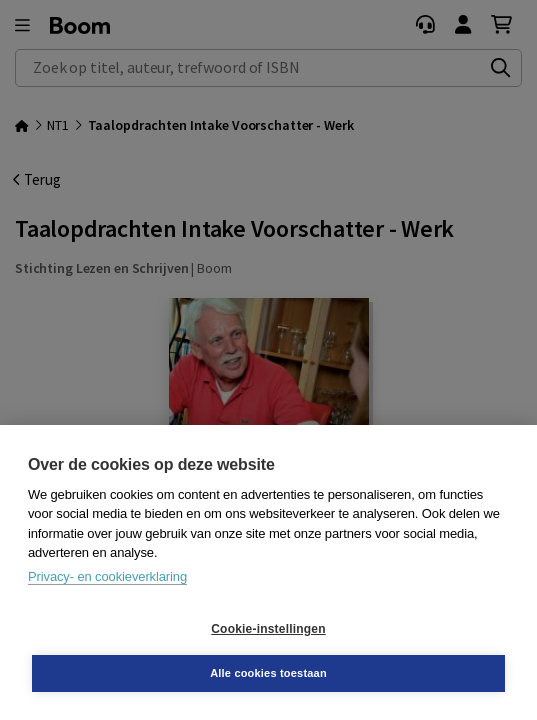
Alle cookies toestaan (268, 673)
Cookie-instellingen (268, 629)
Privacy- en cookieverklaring (107, 576)
